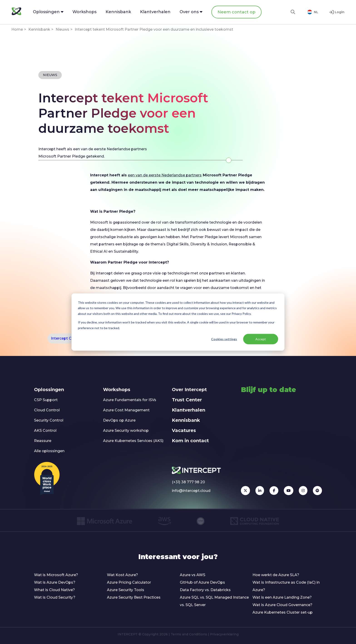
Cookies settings (224, 339)
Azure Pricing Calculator (129, 582)
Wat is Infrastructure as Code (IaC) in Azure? (286, 586)
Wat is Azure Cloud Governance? (282, 605)
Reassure (43, 441)
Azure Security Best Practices (134, 597)
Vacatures (184, 430)
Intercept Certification (71, 338)
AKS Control (45, 431)
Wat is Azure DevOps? (55, 582)
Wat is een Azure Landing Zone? (282, 597)
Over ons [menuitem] (191, 12)
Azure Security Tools (126, 590)
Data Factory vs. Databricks (205, 590)
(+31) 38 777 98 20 (188, 482)
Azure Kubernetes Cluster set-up (283, 612)
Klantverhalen (189, 410)
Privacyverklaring (224, 634)
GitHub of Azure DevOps (202, 582)
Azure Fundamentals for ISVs (130, 400)
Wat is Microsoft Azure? (56, 575)
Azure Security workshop (126, 431)
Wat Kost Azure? (122, 575)
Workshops (117, 390)
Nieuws (62, 29)
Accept (261, 339)
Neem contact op (236, 12)
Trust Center (187, 400)
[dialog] (178, 322)
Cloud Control (47, 410)
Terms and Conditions (189, 634)
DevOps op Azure (119, 420)
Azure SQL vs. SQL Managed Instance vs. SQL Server (214, 601)
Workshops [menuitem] (84, 12)
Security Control (49, 420)
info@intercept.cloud (191, 491)
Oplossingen (49, 390)
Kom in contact (190, 441)
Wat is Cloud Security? (55, 597)
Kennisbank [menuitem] (118, 12)
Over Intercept (189, 390)
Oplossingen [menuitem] (48, 12)
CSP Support (46, 400)
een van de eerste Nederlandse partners (165, 175)
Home (17, 29)
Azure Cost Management (126, 410)
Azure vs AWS (193, 575)
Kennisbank (39, 29)
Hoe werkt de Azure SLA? (276, 575)
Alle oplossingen (49, 451)
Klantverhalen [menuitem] (155, 12)
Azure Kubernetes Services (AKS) (133, 441)
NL (313, 12)
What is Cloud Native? (54, 590)
